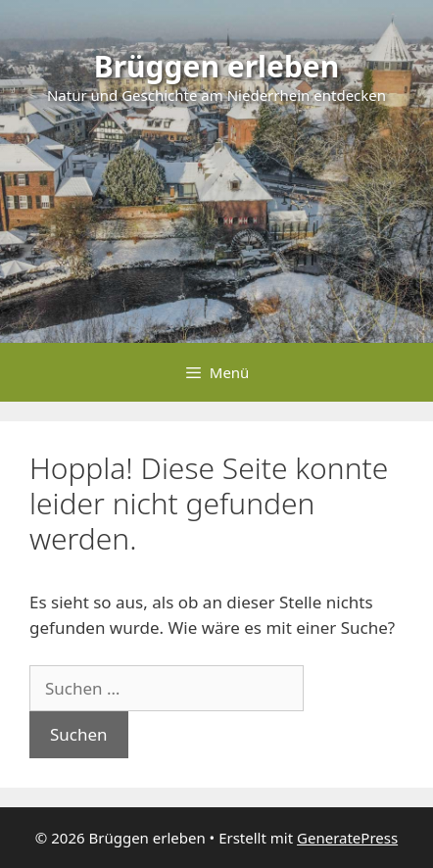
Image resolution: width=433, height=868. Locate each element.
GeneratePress (347, 838)
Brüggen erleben (217, 66)
